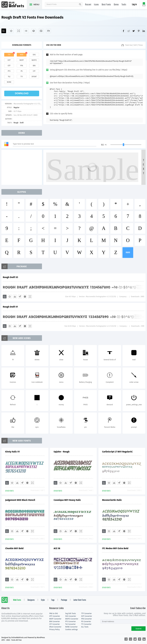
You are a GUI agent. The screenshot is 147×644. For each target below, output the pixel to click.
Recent (88, 5)
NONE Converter (71, 627)
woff (22, 60)
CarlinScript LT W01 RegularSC (117, 452)
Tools (124, 5)
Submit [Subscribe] (138, 629)
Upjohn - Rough (62, 452)
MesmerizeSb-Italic (112, 500)
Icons (96, 5)
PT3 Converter (71, 622)
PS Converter (86, 622)
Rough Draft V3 (10, 277)
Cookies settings (72, 630)
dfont (34, 77)
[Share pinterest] (139, 31)
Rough (16, 123)
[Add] (4, 31)
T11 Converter (86, 624)
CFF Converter (54, 624)
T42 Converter (71, 624)
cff (34, 71)
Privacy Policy (54, 630)
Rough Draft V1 (10, 307)
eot (9, 60)
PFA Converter (87, 619)
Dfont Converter (55, 627)
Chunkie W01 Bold (14, 548)
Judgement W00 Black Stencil (20, 500)
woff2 (34, 60)
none (9, 82)
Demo (116, 5)
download (22, 93)
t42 (9, 77)
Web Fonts (17, 600)
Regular (16, 108)
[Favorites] (11, 31)
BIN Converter (55, 622)
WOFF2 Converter (72, 619)
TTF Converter (86, 614)
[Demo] (19, 31)
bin (34, 66)
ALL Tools (85, 627)
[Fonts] (49, 31)
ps (22, 71)
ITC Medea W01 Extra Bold (115, 548)
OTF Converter (55, 616)
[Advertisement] (23, 167)
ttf (9, 55)
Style (43, 600)
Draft (22, 123)
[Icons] (41, 31)
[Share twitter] (134, 31)
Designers (31, 600)
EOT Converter (87, 616)
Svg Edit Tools (71, 614)
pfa (22, 66)
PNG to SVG (54, 614)
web (22, 55)
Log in (134, 5)
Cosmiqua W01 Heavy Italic (67, 500)
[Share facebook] (123, 31)
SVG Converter (71, 616)
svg (34, 55)
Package (64, 600)
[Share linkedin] (144, 31)
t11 (22, 77)
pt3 (9, 71)
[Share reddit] (129, 31)
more (128, 252)
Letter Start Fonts (80, 600)
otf (9, 66)
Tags (53, 600)
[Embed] (25, 297)
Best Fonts (106, 5)
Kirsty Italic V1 (12, 452)
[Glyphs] (26, 31)
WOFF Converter (55, 619)
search (80, 4)
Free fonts (14, 5)
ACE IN (57, 548)
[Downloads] (15, 297)
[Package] (34, 31)
